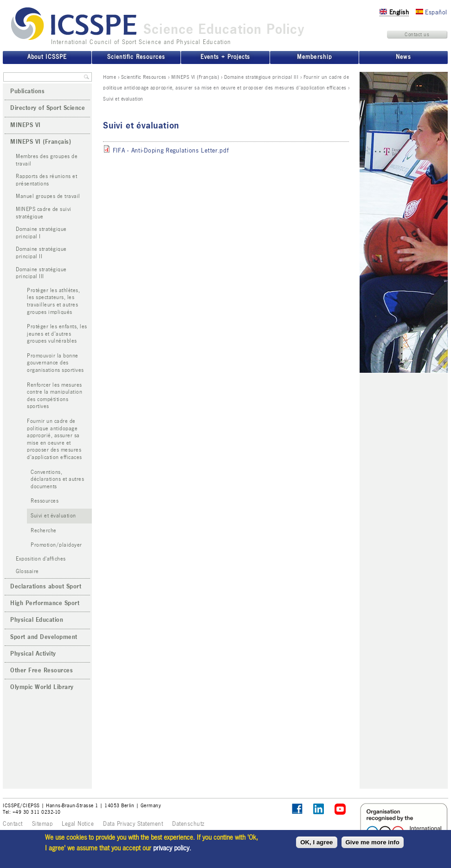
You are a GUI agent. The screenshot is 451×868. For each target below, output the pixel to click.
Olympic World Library (42, 687)
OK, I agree (316, 842)
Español (432, 12)
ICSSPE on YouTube (340, 809)
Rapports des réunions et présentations (46, 180)
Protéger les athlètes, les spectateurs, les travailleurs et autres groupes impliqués (53, 301)
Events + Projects (225, 57)
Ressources (45, 501)
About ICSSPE (47, 57)
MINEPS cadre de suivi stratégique (44, 213)
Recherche (44, 531)
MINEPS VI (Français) (195, 77)
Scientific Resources (144, 77)
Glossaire (27, 571)
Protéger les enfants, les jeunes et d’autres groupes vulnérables (57, 334)
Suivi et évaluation (53, 516)
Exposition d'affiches (41, 559)
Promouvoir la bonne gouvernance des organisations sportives (55, 363)
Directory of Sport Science (48, 108)
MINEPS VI (26, 125)
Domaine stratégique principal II (41, 253)
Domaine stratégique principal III (261, 77)
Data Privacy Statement (133, 824)
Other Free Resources (42, 670)
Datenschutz (188, 824)
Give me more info (373, 842)
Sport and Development (44, 637)
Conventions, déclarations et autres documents (57, 479)
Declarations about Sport (46, 587)
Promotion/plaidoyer (56, 545)
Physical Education (37, 620)
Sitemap (42, 824)
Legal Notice (78, 824)
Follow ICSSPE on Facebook (297, 809)
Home (110, 77)
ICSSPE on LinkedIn (319, 809)
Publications (27, 91)
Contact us (417, 34)
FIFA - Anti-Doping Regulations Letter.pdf (171, 150)
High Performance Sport (45, 603)
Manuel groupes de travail (48, 196)
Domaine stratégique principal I (41, 233)
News (403, 57)
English (394, 12)
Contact (13, 824)
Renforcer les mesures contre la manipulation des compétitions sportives (55, 396)
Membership (314, 57)
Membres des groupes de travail (47, 160)
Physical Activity (33, 654)
